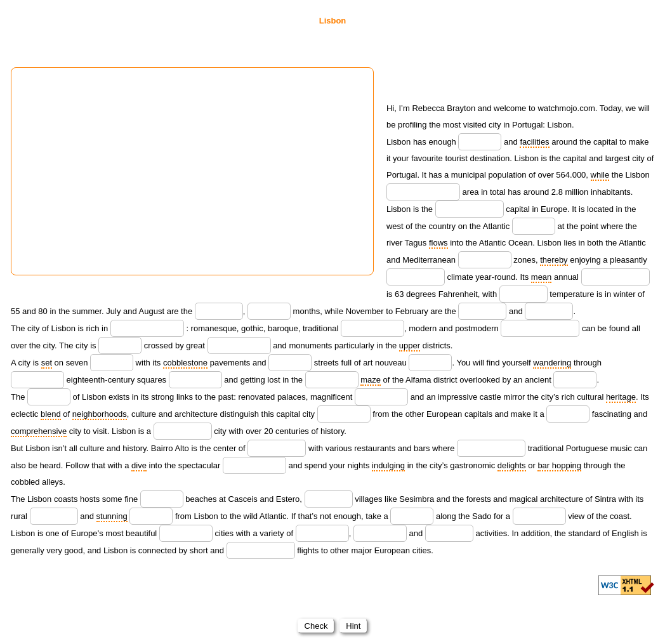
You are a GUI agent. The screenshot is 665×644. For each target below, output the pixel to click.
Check (316, 626)
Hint (353, 626)
